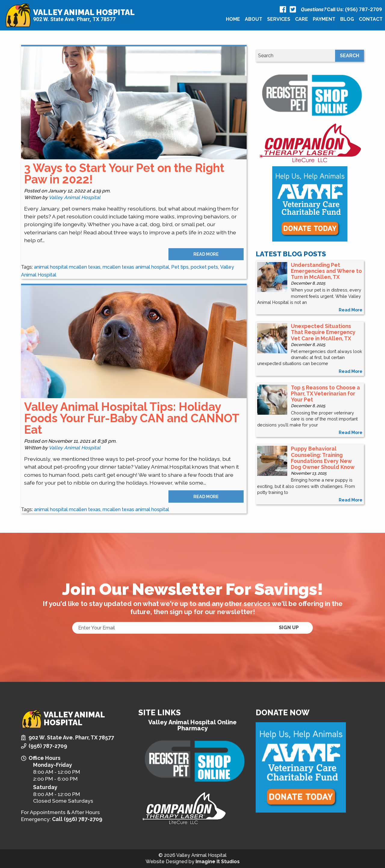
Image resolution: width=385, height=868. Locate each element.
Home (233, 19)
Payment (324, 19)
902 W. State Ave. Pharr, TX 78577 (74, 19)
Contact (371, 19)
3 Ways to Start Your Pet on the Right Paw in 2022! (124, 174)
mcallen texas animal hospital (136, 267)
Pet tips (180, 267)
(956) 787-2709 (48, 746)
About (254, 19)
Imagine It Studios (218, 862)
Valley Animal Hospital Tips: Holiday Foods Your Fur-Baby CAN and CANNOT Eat (132, 418)
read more (351, 310)
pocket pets (204, 267)
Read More (206, 254)
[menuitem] (233, 19)
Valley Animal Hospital (84, 12)
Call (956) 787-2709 (77, 819)
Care (302, 19)
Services (279, 19)
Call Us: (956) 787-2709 (341, 9)
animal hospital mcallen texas (67, 267)
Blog (347, 19)
